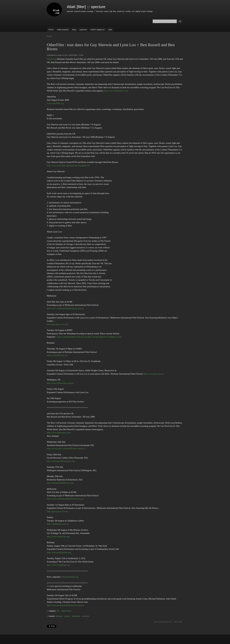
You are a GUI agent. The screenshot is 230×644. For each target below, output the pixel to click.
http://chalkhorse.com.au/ (58, 524)
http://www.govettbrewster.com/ (61, 461)
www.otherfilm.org (55, 103)
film (58, 611)
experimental (66, 611)
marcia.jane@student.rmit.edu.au (72, 337)
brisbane (59, 616)
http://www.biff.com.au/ (57, 355)
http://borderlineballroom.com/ (60, 483)
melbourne (76, 616)
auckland (86, 616)
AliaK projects (63, 30)
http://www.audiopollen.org (59, 552)
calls (110, 30)
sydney (67, 616)
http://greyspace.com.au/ (58, 324)
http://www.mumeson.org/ (58, 537)
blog (74, 30)
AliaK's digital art (98, 30)
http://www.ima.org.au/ (154, 374)
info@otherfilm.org (70, 577)
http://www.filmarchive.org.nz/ (60, 383)
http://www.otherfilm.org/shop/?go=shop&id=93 (68, 166)
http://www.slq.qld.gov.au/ (58, 565)
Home (49, 36)
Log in (156, 622)
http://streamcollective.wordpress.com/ (104, 337)
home (51, 30)
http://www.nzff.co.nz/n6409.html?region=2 (66, 448)
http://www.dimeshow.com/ (116, 91)
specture (83, 30)
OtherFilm (51, 59)
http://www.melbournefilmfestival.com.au (65, 308)
